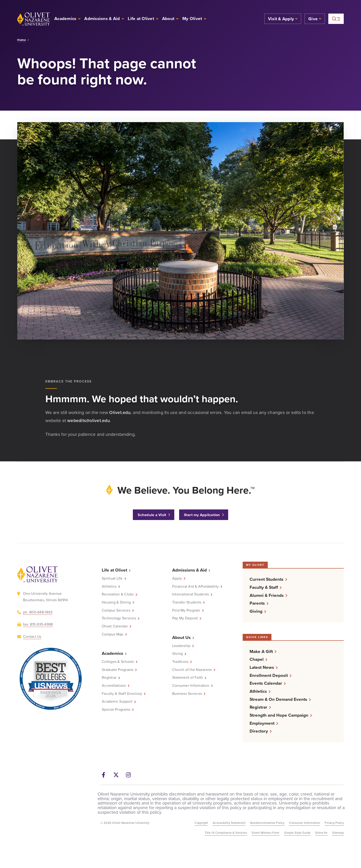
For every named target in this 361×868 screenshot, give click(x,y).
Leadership (181, 646)
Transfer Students (187, 602)
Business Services (187, 694)
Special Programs (116, 710)
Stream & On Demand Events (278, 699)
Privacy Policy (334, 823)
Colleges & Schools (118, 662)
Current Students (266, 579)
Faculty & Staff (264, 587)
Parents (257, 603)
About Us (181, 637)
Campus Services (116, 610)
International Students (191, 594)
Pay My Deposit (185, 618)
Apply (177, 578)
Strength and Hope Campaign (279, 715)
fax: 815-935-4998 (38, 624)
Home (22, 40)
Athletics (109, 586)
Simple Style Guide (297, 833)
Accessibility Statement (229, 823)
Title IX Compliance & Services (226, 833)
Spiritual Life (112, 578)
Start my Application (202, 515)
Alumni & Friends (267, 595)
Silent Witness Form (266, 833)
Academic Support (117, 701)
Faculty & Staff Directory (122, 694)
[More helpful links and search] (336, 19)
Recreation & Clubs (118, 594)
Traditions (180, 662)
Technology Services (119, 618)
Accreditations (114, 686)
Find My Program (186, 610)
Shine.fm (321, 833)
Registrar (109, 678)
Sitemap (338, 833)
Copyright (201, 823)
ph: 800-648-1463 (38, 612)
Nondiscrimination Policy (267, 823)
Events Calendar (266, 683)
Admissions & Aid (189, 570)
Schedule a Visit (152, 515)
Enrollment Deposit (269, 675)
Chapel (257, 659)
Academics (112, 653)
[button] (194, 19)
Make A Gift (261, 651)
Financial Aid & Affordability (195, 586)
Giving (178, 654)
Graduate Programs (118, 670)
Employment (262, 723)
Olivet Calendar (115, 626)
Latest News (262, 667)
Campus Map (113, 634)
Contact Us (32, 637)
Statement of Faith (188, 678)
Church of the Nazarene (192, 670)
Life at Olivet (114, 570)
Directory (259, 731)
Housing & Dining (116, 602)
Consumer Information (191, 686)
